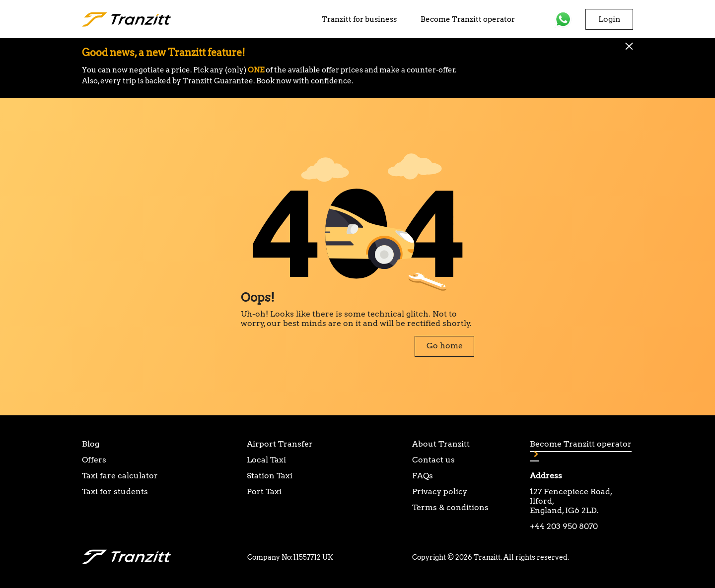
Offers (94, 460)
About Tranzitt (441, 444)
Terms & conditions (450, 507)
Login (609, 19)
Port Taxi (264, 491)
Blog (91, 444)
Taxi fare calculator (120, 476)
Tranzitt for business (359, 19)
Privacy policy (440, 491)
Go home (445, 346)
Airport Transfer (280, 444)
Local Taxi (266, 460)
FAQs (423, 476)
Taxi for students (115, 491)
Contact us (433, 460)
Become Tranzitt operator (468, 19)
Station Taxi (270, 476)
